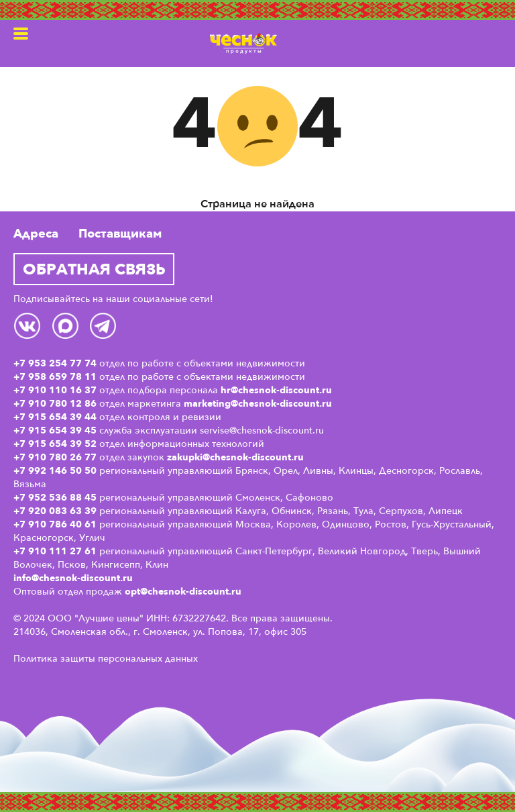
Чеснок (243, 44)
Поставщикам (120, 233)
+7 (21, 511)
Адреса (36, 233)
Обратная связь (94, 269)
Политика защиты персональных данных (106, 658)
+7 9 (24, 524)
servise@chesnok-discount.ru (262, 430)
